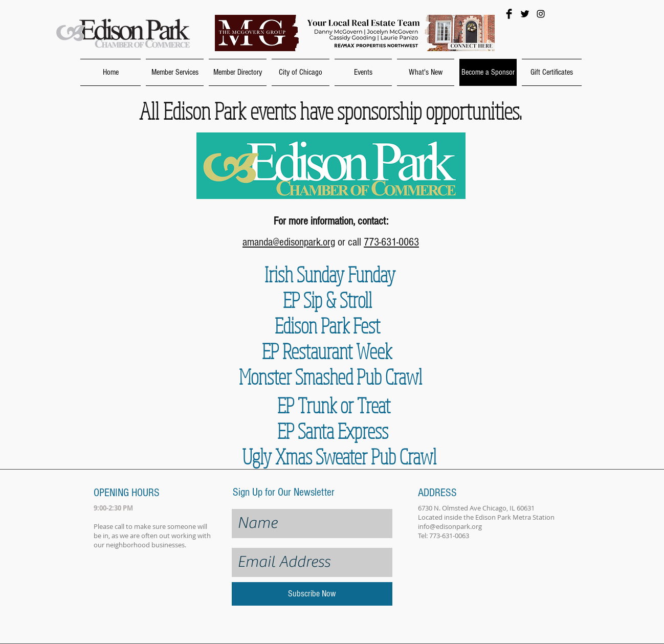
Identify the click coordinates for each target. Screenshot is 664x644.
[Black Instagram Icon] (541, 14)
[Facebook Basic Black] (509, 14)
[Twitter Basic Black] (525, 14)
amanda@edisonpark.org (289, 242)
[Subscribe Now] (312, 594)
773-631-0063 (391, 242)
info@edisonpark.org (450, 526)
